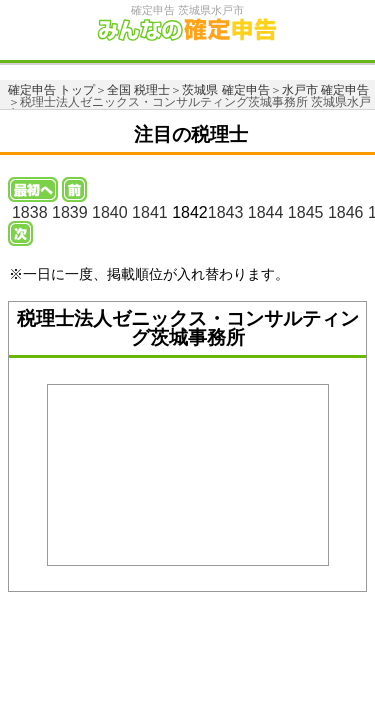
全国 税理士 (138, 90)
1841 (150, 212)
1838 (30, 212)
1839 (70, 212)
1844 (266, 212)
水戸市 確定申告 (325, 90)
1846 (346, 212)
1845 (306, 212)
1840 (110, 212)
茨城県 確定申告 (225, 90)
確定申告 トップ (51, 90)
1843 (226, 212)
